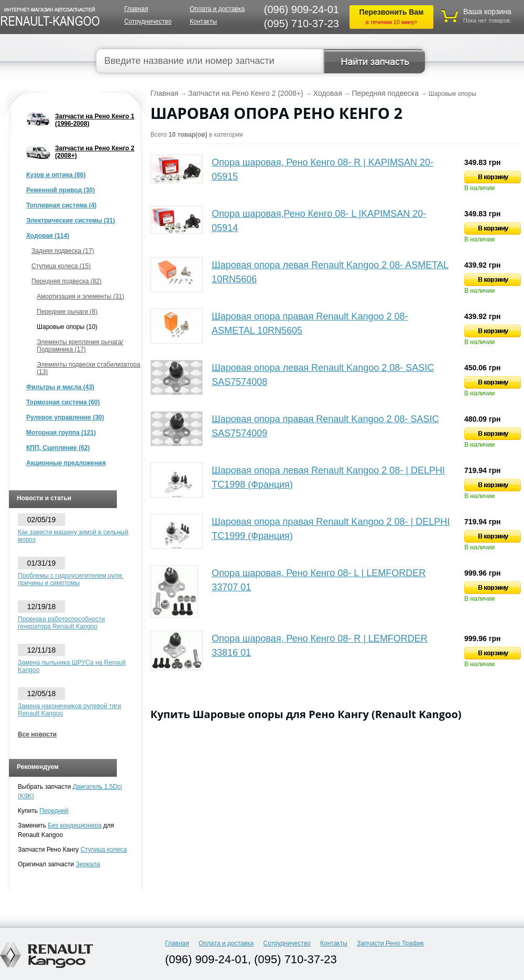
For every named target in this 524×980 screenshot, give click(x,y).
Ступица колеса (104, 850)
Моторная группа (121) (61, 433)
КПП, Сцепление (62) (58, 448)
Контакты (203, 21)
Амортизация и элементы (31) (80, 296)
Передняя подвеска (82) (67, 281)
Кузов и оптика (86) (56, 175)
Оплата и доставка (217, 9)
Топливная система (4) (61, 205)
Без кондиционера (74, 825)
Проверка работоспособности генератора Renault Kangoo (61, 623)
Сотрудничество (148, 21)
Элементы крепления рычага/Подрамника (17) (80, 346)
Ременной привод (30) (61, 190)
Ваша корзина (487, 12)
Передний (54, 811)
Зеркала (88, 864)
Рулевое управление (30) (65, 417)
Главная (136, 9)
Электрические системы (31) (70, 221)
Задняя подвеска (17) (63, 251)
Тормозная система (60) (63, 402)
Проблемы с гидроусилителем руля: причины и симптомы (70, 579)
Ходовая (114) (48, 236)
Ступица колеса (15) (61, 266)
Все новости (37, 734)
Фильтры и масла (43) (60, 387)
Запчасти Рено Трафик (390, 943)
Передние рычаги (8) (67, 312)
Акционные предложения (66, 463)
